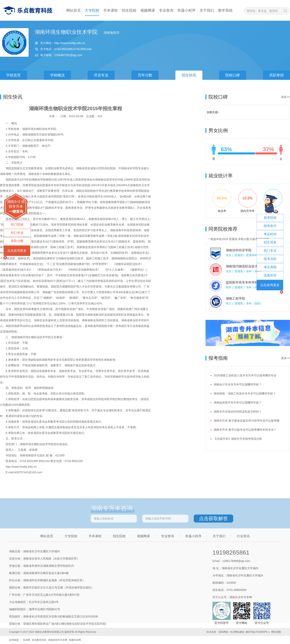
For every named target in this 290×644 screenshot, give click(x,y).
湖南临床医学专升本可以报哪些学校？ (238, 403)
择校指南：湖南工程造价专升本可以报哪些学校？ (245, 393)
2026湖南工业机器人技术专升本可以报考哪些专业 (245, 375)
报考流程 (270, 259)
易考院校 (270, 218)
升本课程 (111, 10)
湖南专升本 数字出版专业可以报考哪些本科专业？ (245, 430)
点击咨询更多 (17, 251)
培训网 (26, 640)
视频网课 (148, 10)
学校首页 (13, 75)
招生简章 (270, 242)
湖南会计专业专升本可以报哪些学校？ (238, 384)
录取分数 (17, 241)
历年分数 (145, 75)
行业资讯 (243, 536)
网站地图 (276, 632)
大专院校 (92, 10)
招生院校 (129, 10)
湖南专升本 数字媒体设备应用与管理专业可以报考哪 (246, 421)
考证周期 (270, 267)
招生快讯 (189, 75)
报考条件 (270, 226)
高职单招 (277, 75)
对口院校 (17, 224)
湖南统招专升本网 (58, 640)
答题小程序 (186, 10)
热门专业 (270, 251)
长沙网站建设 (237, 632)
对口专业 (17, 233)
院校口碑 (233, 75)
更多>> (286, 97)
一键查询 (16, 212)
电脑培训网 (75, 640)
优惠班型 (270, 275)
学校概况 (57, 75)
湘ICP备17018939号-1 (258, 632)
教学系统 (225, 10)
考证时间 (270, 234)
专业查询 (166, 10)
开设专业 (101, 75)
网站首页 (74, 10)
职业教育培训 (39, 640)
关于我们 (207, 10)
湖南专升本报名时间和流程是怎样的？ (238, 412)
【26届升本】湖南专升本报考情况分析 (238, 439)
